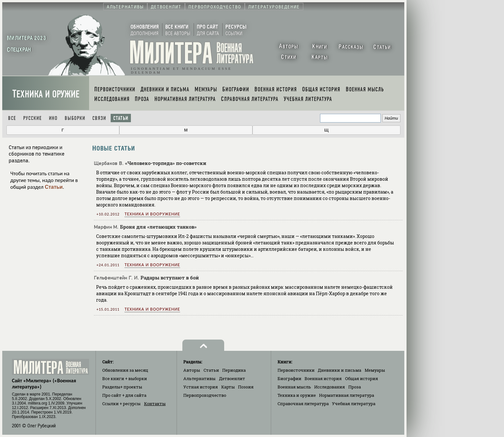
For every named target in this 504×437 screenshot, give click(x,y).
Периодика (234, 370)
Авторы (192, 370)
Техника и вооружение (152, 214)
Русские (32, 118)
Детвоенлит (232, 378)
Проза (355, 387)
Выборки (75, 118)
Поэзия (246, 387)
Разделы (122, 387)
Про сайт (124, 395)
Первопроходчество (205, 395)
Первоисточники (296, 370)
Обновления (125, 370)
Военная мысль (294, 387)
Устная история (201, 387)
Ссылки (121, 404)
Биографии (289, 378)
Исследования (330, 387)
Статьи (121, 118)
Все (12, 118)
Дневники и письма (339, 370)
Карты (228, 387)
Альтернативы (199, 378)
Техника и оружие (46, 94)
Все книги (125, 378)
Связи (99, 118)
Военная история (323, 378)
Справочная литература (303, 404)
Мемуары (375, 370)
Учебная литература (354, 404)
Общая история (362, 378)
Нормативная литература (347, 395)
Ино (53, 118)
